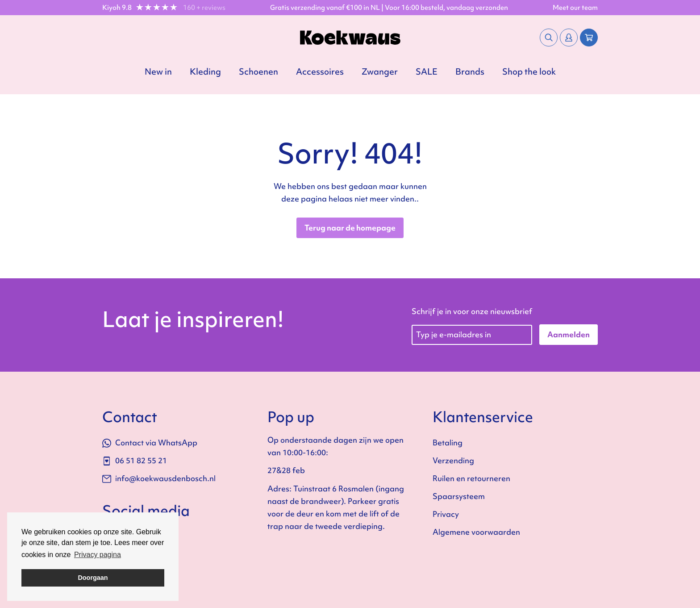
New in (158, 71)
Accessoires (320, 71)
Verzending (453, 460)
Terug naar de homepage (350, 228)
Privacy (446, 514)
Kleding (205, 71)
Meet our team (575, 8)
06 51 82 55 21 (135, 460)
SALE (427, 71)
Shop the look (529, 71)
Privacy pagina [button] (98, 555)
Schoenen (258, 71)
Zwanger (380, 71)
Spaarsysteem (459, 496)
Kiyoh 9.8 (117, 8)
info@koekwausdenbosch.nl (159, 478)
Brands (470, 71)
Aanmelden (569, 334)
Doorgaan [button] (93, 578)
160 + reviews (204, 8)
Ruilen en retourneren (471, 478)
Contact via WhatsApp (150, 442)
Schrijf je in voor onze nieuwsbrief (472, 311)
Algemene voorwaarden (476, 532)
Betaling (448, 442)
